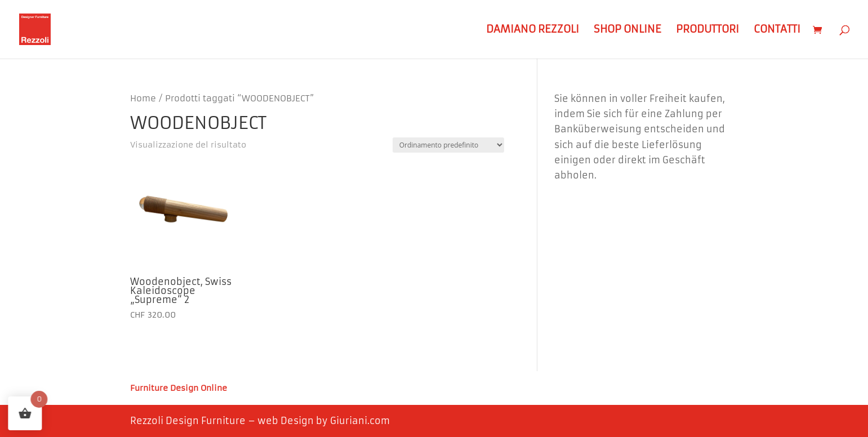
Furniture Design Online (179, 389)
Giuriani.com (360, 421)
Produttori (707, 30)
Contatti (777, 30)
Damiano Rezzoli (533, 30)
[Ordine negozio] (448, 145)
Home (143, 99)
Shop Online (627, 30)
